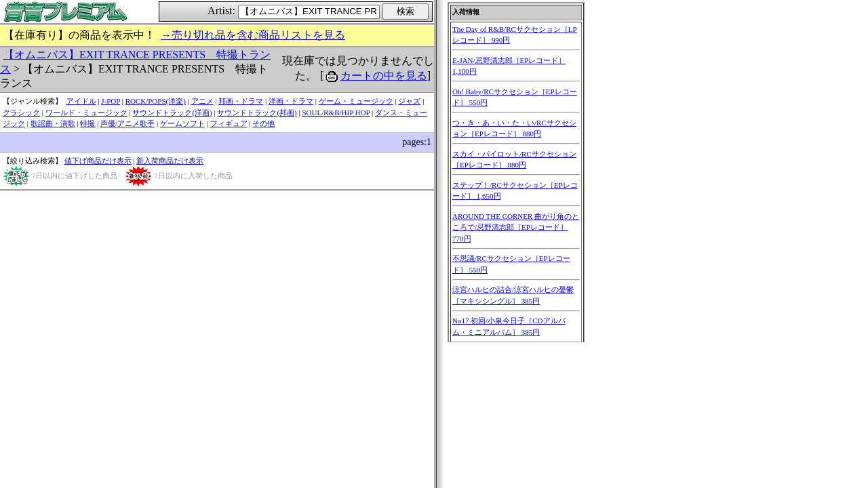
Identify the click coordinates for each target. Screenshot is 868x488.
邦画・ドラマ (241, 101)
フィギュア (229, 123)
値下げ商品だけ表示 (98, 161)
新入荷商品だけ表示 (170, 161)
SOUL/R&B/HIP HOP (336, 113)
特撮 (87, 123)
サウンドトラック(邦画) (257, 113)
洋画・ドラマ (291, 101)
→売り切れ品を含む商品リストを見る (253, 35)
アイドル (81, 101)
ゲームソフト (182, 123)
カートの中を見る (384, 76)
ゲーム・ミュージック (356, 101)
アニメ (202, 101)
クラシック (21, 113)
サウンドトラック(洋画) (172, 113)
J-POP (111, 101)
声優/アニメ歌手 (127, 123)
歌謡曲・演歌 (53, 123)
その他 (263, 123)
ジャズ (409, 101)
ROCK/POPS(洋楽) (156, 101)
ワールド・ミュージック (86, 113)
